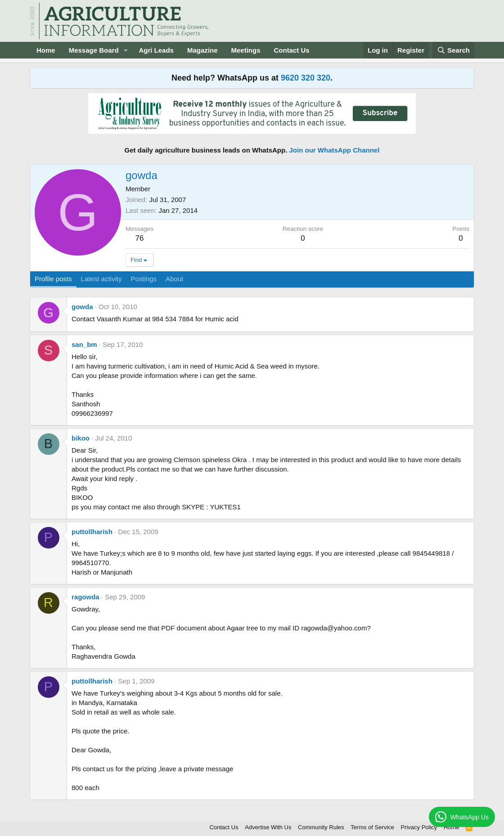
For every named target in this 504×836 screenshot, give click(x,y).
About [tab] (174, 279)
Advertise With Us (268, 827)
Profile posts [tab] (53, 279)
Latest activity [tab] (101, 279)
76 (140, 238)
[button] (126, 50)
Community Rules (321, 827)
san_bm (84, 344)
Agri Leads (156, 50)
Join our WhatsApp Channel (335, 150)
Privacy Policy (419, 827)
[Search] (454, 50)
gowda (82, 307)
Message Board (94, 50)
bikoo (81, 438)
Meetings (245, 50)
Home (46, 50)
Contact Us (292, 50)
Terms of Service (372, 827)
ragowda (85, 597)
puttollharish (92, 532)
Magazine (202, 50)
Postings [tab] (144, 279)
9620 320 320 (306, 78)
